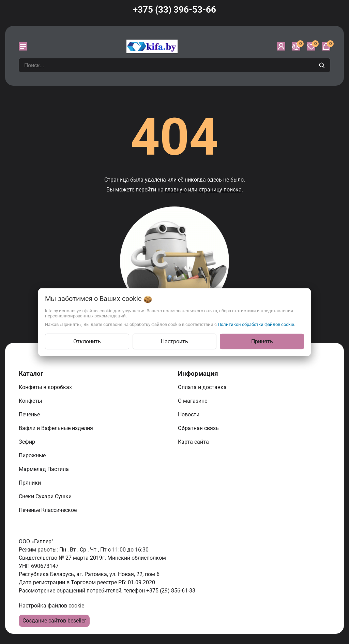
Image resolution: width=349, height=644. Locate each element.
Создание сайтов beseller (54, 621)
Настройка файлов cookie (51, 606)
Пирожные (33, 455)
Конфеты (32, 401)
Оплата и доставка (203, 387)
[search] (323, 65)
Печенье (30, 414)
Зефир (28, 442)
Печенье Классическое (48, 510)
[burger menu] (23, 46)
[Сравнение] (296, 46)
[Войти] (281, 46)
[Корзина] (326, 46)
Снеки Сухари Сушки (46, 496)
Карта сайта (194, 442)
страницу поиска (220, 190)
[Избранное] (311, 46)
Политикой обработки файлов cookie (256, 324)
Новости (189, 414)
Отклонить (87, 341)
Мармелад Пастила (44, 469)
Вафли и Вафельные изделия (57, 428)
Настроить (174, 341)
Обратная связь (199, 428)
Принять (262, 341)
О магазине (193, 401)
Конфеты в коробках (46, 387)
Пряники (31, 483)
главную (176, 190)
